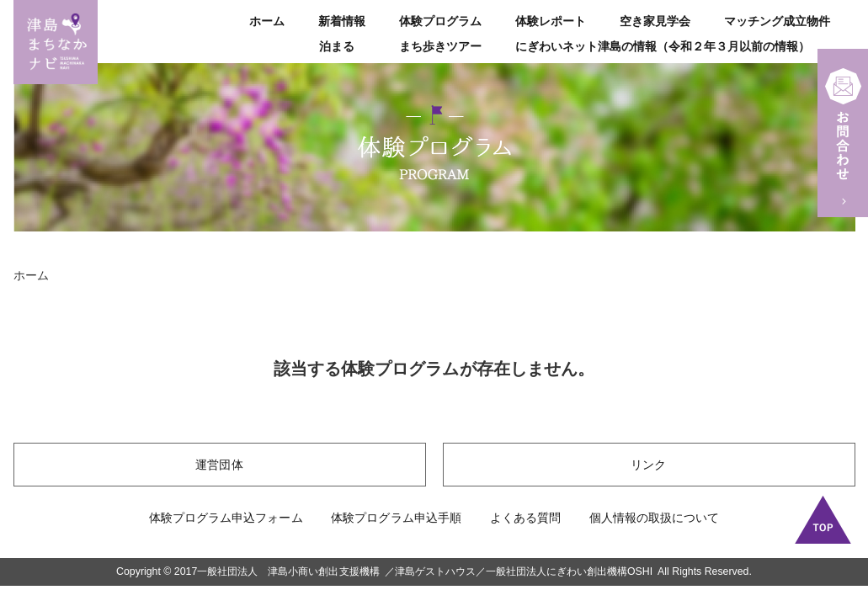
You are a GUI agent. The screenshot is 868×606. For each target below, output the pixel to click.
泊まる (337, 46)
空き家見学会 (655, 21)
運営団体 (219, 465)
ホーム (267, 21)
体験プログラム (440, 21)
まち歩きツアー (440, 46)
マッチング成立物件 (777, 21)
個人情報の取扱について (654, 518)
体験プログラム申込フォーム (226, 518)
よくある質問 (525, 518)
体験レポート (551, 21)
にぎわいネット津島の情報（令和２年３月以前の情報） (663, 46)
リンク (648, 465)
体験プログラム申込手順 (396, 518)
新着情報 (342, 21)
